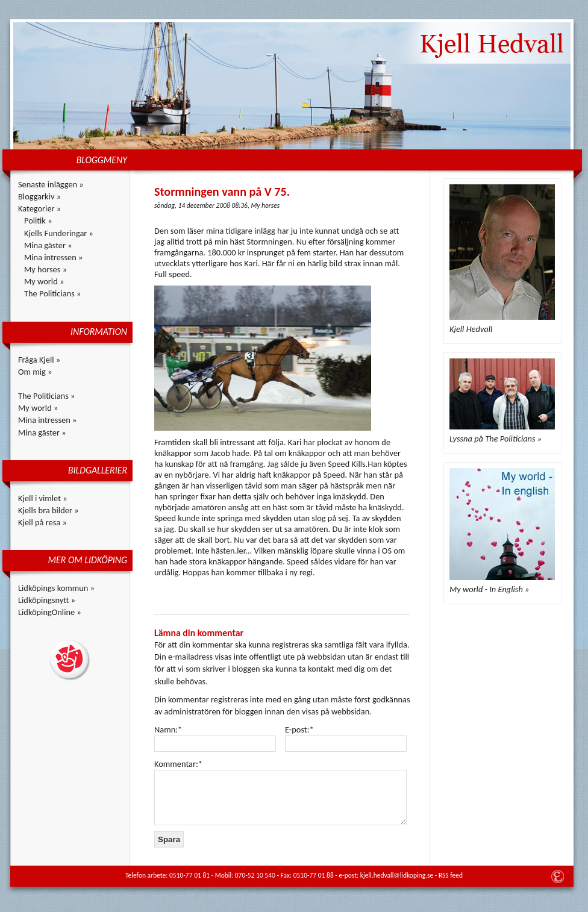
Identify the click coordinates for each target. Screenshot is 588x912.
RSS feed (451, 875)
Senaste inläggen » (51, 184)
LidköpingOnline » (50, 612)
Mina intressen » (53, 257)
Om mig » (35, 372)
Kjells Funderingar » (59, 233)
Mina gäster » (48, 245)
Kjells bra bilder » (48, 510)
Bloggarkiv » (39, 196)
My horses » (45, 269)
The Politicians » (52, 293)
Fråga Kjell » (39, 360)
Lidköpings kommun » (56, 588)
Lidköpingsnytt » (47, 600)
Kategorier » (39, 208)
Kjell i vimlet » (43, 498)
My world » (44, 281)
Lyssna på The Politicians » (496, 439)
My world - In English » (489, 589)
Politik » (38, 220)
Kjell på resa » (42, 522)
